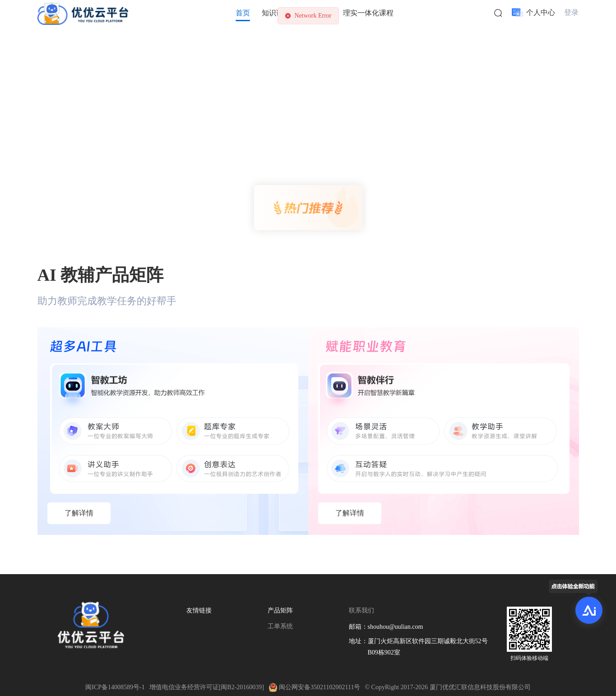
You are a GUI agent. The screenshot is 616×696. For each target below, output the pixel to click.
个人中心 (541, 12)
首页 (243, 13)
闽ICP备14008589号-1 (115, 687)
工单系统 (280, 626)
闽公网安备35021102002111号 (314, 687)
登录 (571, 12)
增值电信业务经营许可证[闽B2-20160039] (207, 687)
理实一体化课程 (368, 13)
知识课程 (276, 13)
